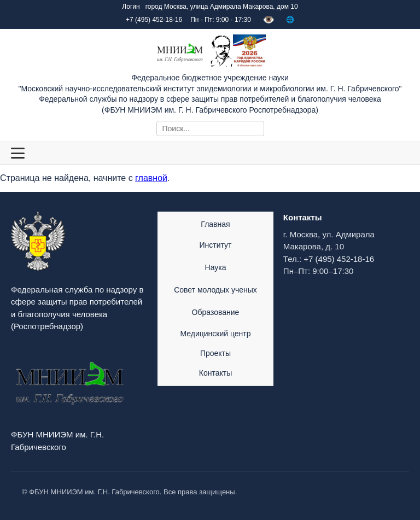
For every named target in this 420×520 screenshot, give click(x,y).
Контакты (215, 373)
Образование (216, 312)
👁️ (269, 20)
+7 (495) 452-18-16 (339, 259)
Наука (216, 267)
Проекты (215, 353)
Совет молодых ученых (215, 290)
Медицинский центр (215, 334)
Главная (215, 224)
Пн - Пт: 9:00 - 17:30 (221, 20)
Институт (216, 245)
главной (151, 178)
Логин (131, 7)
